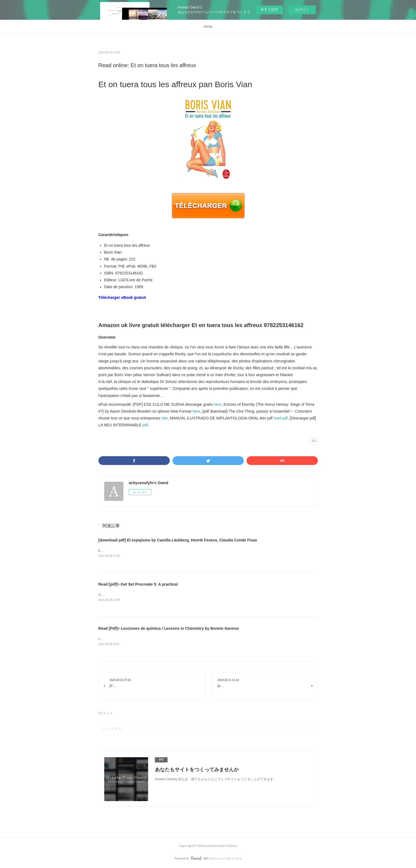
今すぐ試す (269, 9)
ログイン (302, 10)
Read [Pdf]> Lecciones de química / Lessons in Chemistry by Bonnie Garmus (169, 628)
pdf (145, 425)
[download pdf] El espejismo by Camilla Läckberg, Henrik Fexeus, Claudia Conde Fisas (178, 540)
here (217, 404)
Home (208, 27)
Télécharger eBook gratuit (122, 297)
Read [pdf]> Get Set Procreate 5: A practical (138, 584)
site (165, 418)
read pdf (281, 418)
